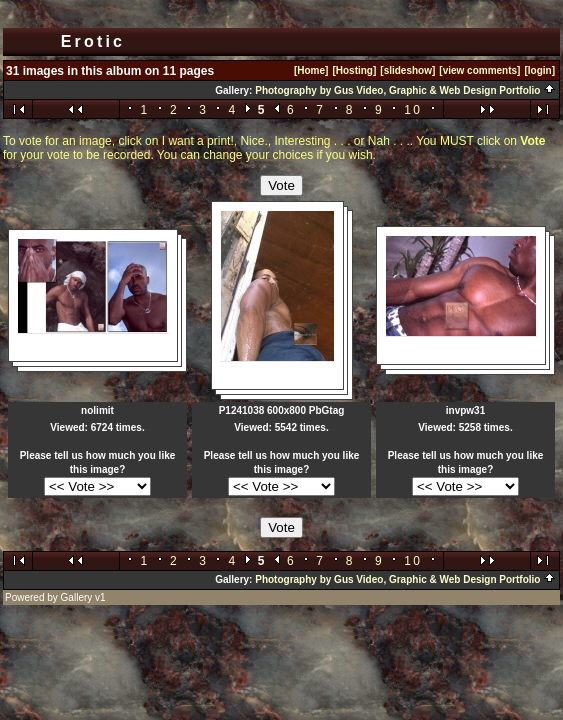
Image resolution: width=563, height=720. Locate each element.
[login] (539, 70)
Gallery (77, 597)
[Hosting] (354, 70)
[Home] (311, 70)
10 (413, 110)
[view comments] (479, 70)
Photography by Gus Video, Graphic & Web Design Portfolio (405, 90)
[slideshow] (407, 70)
